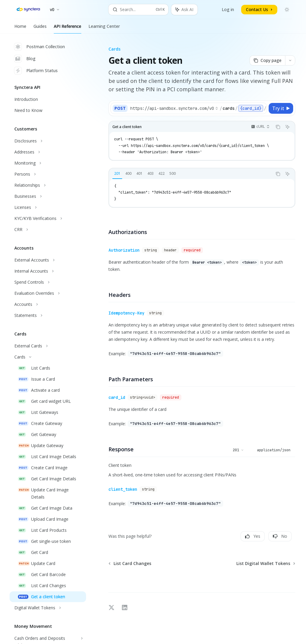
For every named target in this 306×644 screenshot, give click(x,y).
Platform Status (36, 71)
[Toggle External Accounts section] (48, 260)
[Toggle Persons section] (48, 174)
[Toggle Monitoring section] (48, 163)
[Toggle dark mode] (287, 10)
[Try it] (281, 108)
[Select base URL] (174, 108)
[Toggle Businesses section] (48, 196)
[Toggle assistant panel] (184, 10)
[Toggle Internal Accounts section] (48, 271)
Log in (228, 9)
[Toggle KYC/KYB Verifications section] (48, 218)
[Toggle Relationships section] (48, 185)
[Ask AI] (287, 127)
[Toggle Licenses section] (48, 207)
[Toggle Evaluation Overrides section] (48, 293)
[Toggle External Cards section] (48, 346)
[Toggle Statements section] (48, 315)
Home (20, 28)
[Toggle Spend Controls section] (48, 282)
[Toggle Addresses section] (48, 152)
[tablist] (191, 174)
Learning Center (104, 28)
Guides (40, 28)
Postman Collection (40, 47)
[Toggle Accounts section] (48, 304)
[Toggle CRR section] (48, 230)
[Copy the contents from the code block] (278, 127)
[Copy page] (267, 60)
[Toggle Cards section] (48, 357)
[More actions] (290, 60)
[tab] (117, 174)
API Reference (68, 28)
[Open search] (139, 10)
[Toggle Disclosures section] (48, 141)
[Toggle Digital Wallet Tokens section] (48, 608)
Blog (25, 59)
